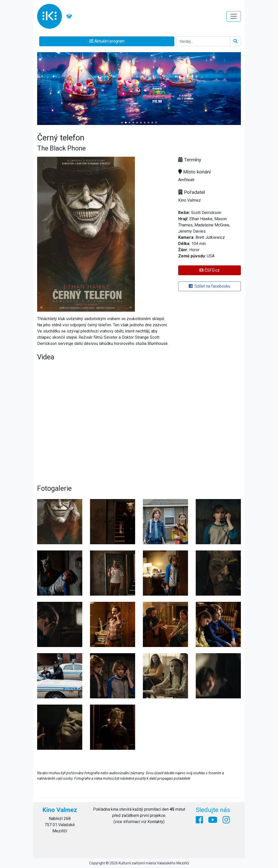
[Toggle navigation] (234, 16)
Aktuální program (107, 41)
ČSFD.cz (210, 270)
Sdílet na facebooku (210, 286)
